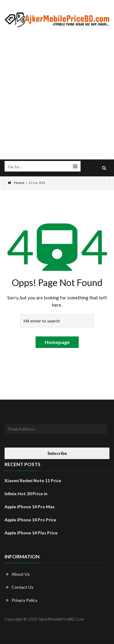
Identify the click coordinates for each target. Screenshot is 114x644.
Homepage (57, 342)
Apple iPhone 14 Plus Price (31, 533)
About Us (21, 574)
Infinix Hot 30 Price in (26, 494)
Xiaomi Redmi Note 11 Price (33, 480)
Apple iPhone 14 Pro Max (30, 507)
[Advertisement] (57, 94)
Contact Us (22, 587)
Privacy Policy (24, 600)
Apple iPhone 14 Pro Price (30, 520)
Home (16, 183)
